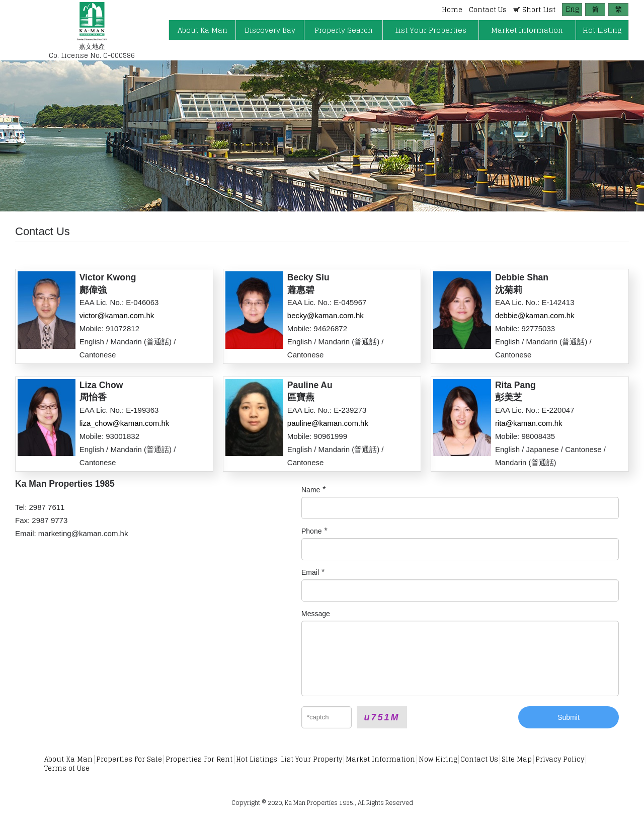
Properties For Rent (199, 759)
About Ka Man (68, 759)
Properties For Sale (129, 759)
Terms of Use (67, 768)
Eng (572, 9)
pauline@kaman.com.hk (328, 423)
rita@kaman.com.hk (529, 423)
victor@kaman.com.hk (117, 315)
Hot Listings (257, 759)
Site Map (517, 759)
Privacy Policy (560, 759)
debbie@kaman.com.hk (535, 315)
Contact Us (479, 759)
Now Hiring (438, 759)
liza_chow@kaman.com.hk (125, 423)
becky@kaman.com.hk (326, 315)
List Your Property (311, 759)
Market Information (380, 759)
